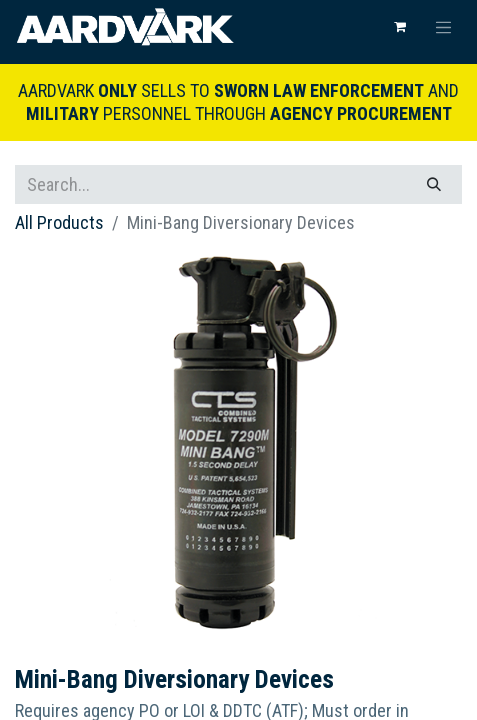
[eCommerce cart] (400, 27)
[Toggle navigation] (444, 27)
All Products (59, 222)
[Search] (434, 184)
